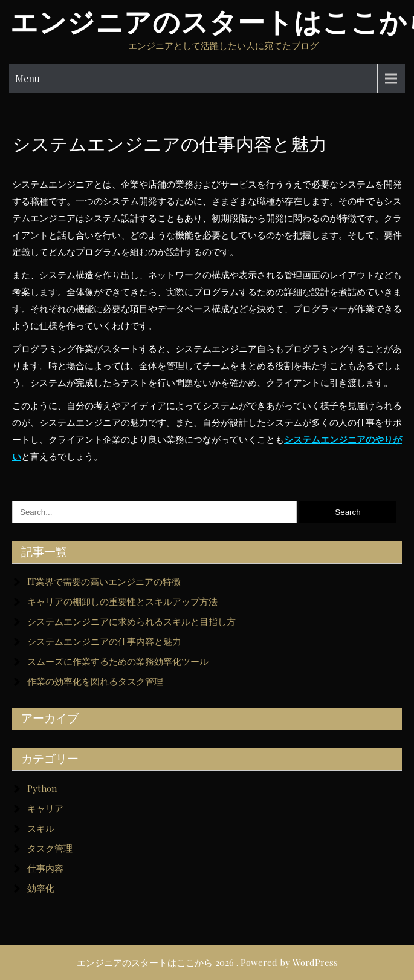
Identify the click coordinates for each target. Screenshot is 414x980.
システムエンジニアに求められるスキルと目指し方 (131, 621)
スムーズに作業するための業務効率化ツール (118, 661)
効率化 (41, 888)
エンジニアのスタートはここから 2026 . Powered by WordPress (207, 962)
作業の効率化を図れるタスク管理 (95, 681)
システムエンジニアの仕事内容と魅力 (104, 641)
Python (42, 788)
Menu (27, 78)
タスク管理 (50, 848)
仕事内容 (45, 868)
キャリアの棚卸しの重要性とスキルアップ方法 (122, 601)
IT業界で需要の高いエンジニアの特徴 (104, 581)
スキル (41, 828)
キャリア (45, 808)
